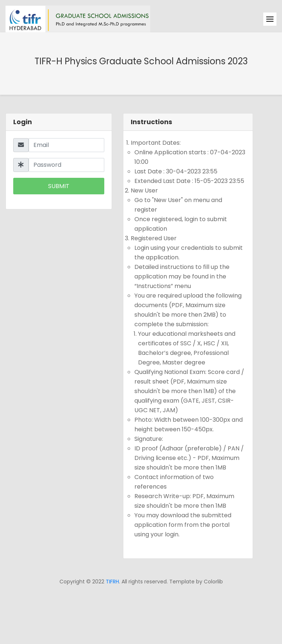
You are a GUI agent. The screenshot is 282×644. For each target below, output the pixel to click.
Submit (59, 186)
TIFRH (112, 582)
